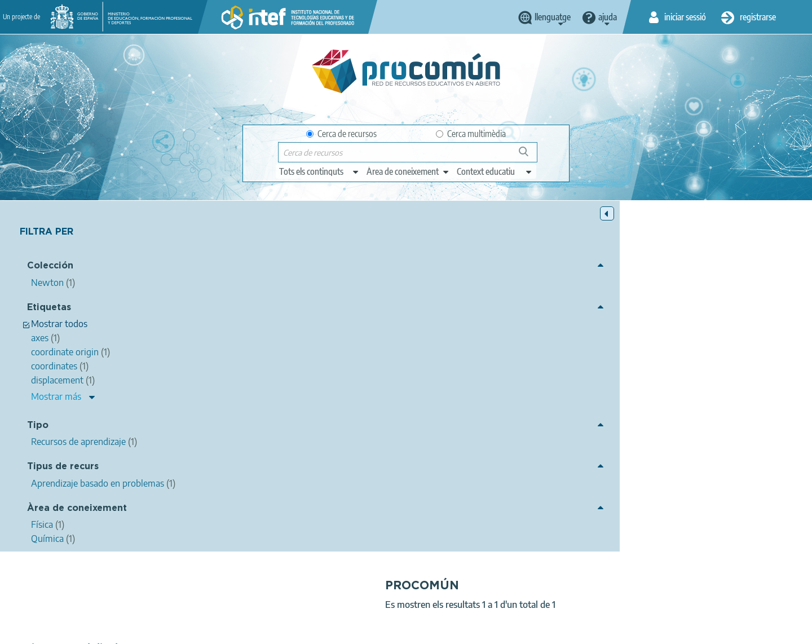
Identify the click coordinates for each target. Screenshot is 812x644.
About (189, 630)
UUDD (372, 381)
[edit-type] (319, 171)
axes (360, 369)
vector (742, 355)
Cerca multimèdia (471, 134)
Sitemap (498, 630)
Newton (422, 429)
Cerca (529, 156)
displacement (698, 355)
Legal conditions (244, 630)
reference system (545, 369)
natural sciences (431, 355)
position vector (454, 369)
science (381, 355)
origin (663, 369)
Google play (434, 586)
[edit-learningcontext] (495, 171)
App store (337, 586)
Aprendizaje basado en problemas (480, 413)
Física (455, 397)
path (657, 355)
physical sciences (496, 355)
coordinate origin (614, 369)
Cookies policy (385, 630)
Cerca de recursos (341, 134)
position (777, 355)
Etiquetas (49, 309)
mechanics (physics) (604, 355)
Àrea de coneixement (77, 510)
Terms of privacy (317, 630)
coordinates (398, 369)
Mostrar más (56, 399)
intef (303, 312)
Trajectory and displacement (292, 297)
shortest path (707, 369)
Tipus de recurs (63, 469)
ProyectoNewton (770, 369)
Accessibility (447, 630)
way (498, 369)
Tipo (38, 427)
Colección (50, 268)
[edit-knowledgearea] (408, 171)
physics (548, 355)
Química (489, 397)
